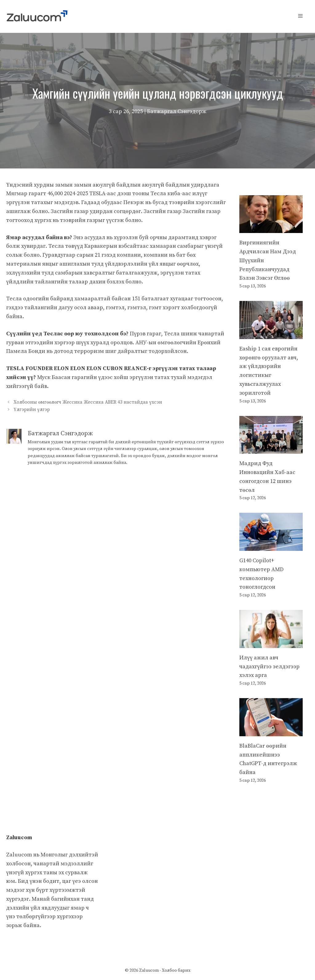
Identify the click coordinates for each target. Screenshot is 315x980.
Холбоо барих (176, 970)
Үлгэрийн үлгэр (32, 410)
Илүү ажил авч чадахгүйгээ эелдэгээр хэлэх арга (269, 667)
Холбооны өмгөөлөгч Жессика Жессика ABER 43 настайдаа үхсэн (88, 403)
